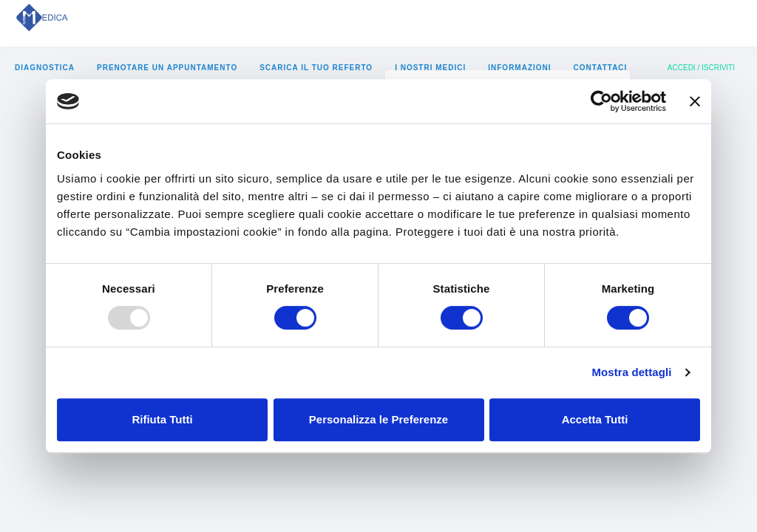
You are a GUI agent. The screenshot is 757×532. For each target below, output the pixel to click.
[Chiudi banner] (695, 101)
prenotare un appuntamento (167, 68)
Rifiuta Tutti (162, 419)
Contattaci (601, 68)
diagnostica (45, 68)
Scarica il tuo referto (316, 68)
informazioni (519, 68)
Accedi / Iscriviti (701, 68)
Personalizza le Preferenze (378, 419)
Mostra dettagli (631, 372)
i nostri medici (430, 68)
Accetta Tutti (595, 419)
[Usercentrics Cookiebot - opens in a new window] (601, 101)
